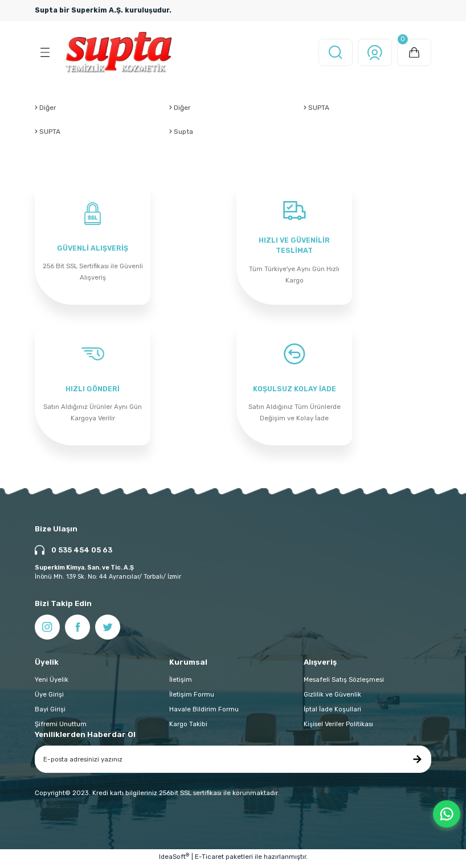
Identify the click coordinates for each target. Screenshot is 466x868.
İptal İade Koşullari (332, 713)
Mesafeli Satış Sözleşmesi (344, 683)
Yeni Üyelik (52, 683)
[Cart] (414, 52)
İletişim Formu (192, 698)
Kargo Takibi (188, 727)
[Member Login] (375, 52)
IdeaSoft (174, 860)
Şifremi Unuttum (61, 727)
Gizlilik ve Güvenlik (332, 698)
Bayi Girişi (50, 713)
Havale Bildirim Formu (204, 713)
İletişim (181, 683)
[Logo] (119, 52)
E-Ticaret (209, 860)
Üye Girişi (49, 698)
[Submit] (417, 763)
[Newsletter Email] (233, 763)
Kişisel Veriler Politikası (338, 727)
